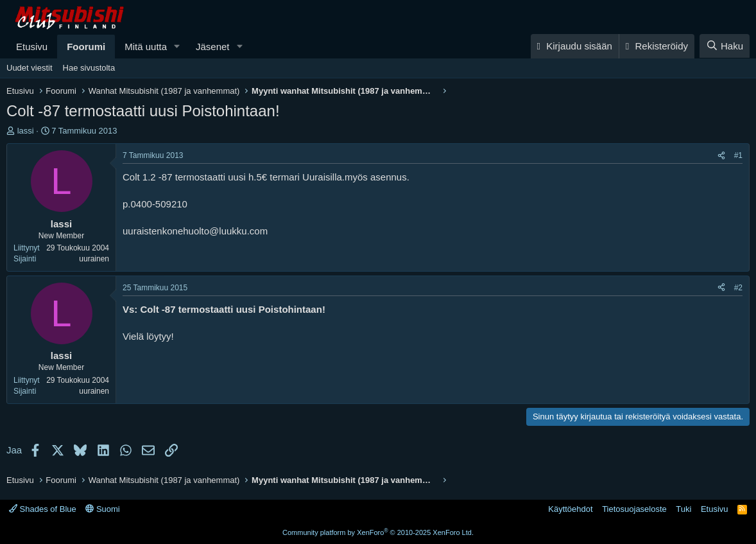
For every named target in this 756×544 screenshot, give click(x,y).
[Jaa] (721, 156)
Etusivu (32, 47)
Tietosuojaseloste (634, 509)
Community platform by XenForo (378, 532)
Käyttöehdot (570, 509)
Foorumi (86, 47)
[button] (177, 47)
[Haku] (725, 46)
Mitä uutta (146, 47)
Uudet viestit (30, 68)
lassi (26, 131)
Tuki (683, 509)
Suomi (102, 509)
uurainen (94, 259)
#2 (738, 288)
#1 (738, 155)
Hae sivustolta (89, 68)
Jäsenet (213, 47)
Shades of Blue (43, 509)
